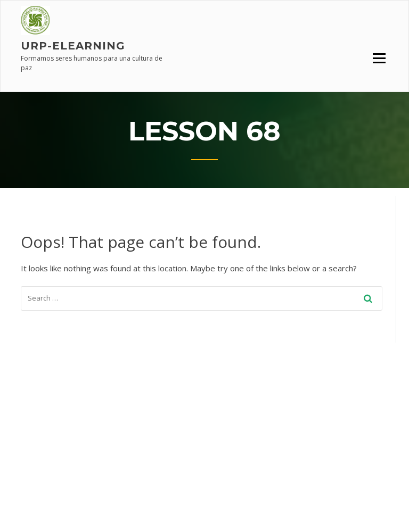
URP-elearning (73, 46)
